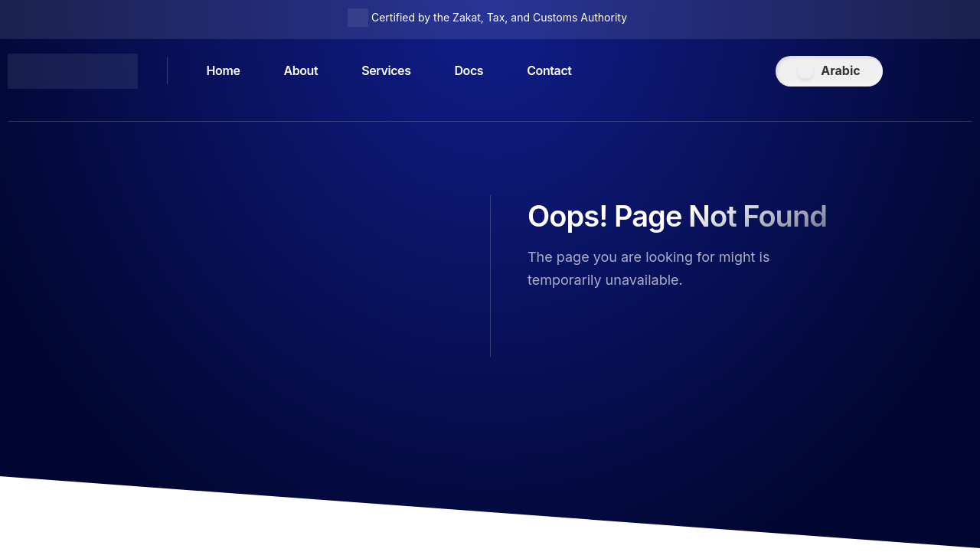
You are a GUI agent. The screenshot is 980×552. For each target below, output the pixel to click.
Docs (469, 71)
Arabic (840, 70)
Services (386, 71)
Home (224, 71)
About (301, 71)
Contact (550, 71)
